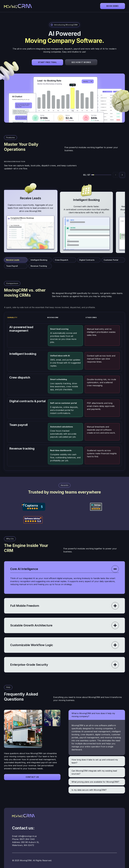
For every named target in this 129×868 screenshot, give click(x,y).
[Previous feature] (116, 175)
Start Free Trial (47, 62)
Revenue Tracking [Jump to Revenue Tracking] (39, 266)
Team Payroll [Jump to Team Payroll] (12, 266)
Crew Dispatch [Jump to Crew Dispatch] (62, 260)
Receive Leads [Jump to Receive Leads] (13, 260)
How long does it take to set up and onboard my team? (95, 761)
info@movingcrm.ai (27, 836)
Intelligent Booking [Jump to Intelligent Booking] (39, 260)
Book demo (113, 6)
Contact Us (32, 777)
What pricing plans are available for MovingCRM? (95, 782)
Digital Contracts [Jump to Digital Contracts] (87, 260)
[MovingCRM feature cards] (64, 217)
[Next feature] (122, 175)
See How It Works (81, 62)
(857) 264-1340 (27, 839)
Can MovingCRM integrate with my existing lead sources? (94, 772)
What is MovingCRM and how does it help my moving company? (93, 715)
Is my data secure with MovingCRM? (89, 790)
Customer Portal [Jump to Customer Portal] (111, 260)
